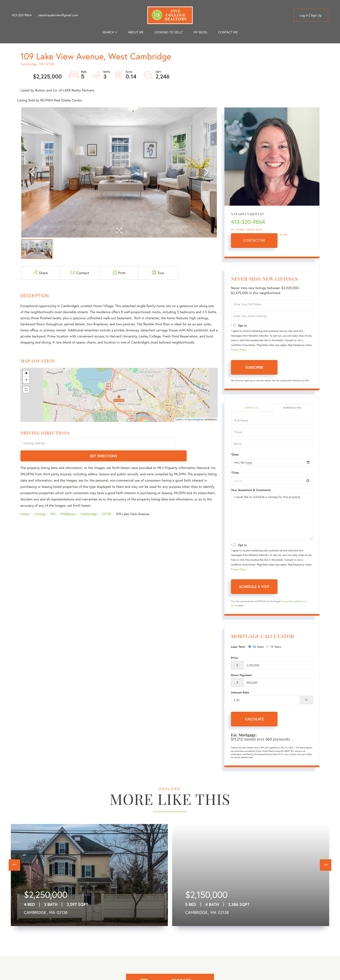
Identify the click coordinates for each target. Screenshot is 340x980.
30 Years (256, 647)
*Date (235, 455)
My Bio (284, 235)
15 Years (274, 647)
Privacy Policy (239, 350)
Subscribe (254, 367)
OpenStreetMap (195, 420)
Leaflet (179, 420)
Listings (40, 502)
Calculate (254, 719)
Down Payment (241, 676)
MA (53, 502)
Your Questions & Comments (251, 490)
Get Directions (197, 444)
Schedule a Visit (292, 408)
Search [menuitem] (108, 32)
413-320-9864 (22, 15)
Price (234, 658)
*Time (235, 473)
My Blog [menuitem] (200, 32)
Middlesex (68, 502)
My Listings (238, 230)
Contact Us (251, 408)
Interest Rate (240, 693)
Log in (304, 15)
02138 (106, 502)
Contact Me (254, 240)
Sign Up (316, 15)
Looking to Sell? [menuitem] (168, 32)
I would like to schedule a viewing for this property (272, 517)
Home (25, 502)
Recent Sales (255, 230)
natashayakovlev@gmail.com (58, 15)
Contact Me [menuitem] (228, 32)
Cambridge (89, 502)
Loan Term (238, 647)
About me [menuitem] (136, 32)
